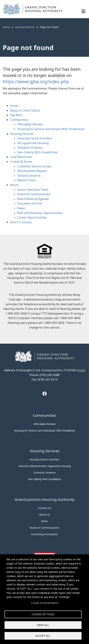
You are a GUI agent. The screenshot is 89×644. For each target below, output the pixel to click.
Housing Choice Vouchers (35, 138)
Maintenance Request (32, 171)
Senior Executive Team (33, 190)
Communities (19, 120)
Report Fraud (26, 180)
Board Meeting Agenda (33, 199)
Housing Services (22, 134)
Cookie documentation (44, 603)
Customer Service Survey (34, 166)
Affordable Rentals (30, 124)
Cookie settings (43, 614)
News (21, 208)
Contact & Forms (21, 162)
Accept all (43, 636)
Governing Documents (44, 534)
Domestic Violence (30, 148)
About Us (45, 515)
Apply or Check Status (25, 110)
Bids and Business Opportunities (40, 213)
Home (14, 106)
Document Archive (30, 203)
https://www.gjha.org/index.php (36, 81)
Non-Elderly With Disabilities (37, 152)
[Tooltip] (45, 394)
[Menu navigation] (83, 11)
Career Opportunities (32, 217)
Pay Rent (16, 115)
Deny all (43, 625)
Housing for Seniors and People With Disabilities (51, 129)
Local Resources (21, 157)
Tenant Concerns (29, 176)
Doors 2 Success (21, 222)
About (14, 185)
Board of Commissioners (34, 194)
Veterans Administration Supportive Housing (44, 466)
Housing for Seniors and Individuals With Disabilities (45, 431)
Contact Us (44, 508)
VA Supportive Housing (33, 143)
